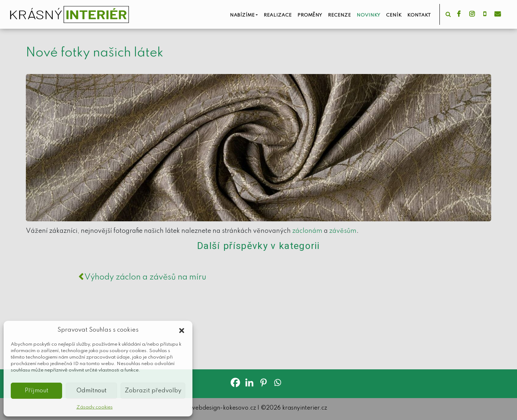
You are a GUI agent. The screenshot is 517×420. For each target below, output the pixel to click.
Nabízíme (242, 15)
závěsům (343, 231)
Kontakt (419, 15)
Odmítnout (92, 391)
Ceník (394, 15)
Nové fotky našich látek (95, 53)
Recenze (339, 15)
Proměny (310, 15)
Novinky (368, 15)
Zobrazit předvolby (153, 391)
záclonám (307, 231)
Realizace (278, 15)
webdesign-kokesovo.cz (223, 408)
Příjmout (37, 391)
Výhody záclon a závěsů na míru (142, 277)
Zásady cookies (95, 407)
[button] (182, 330)
